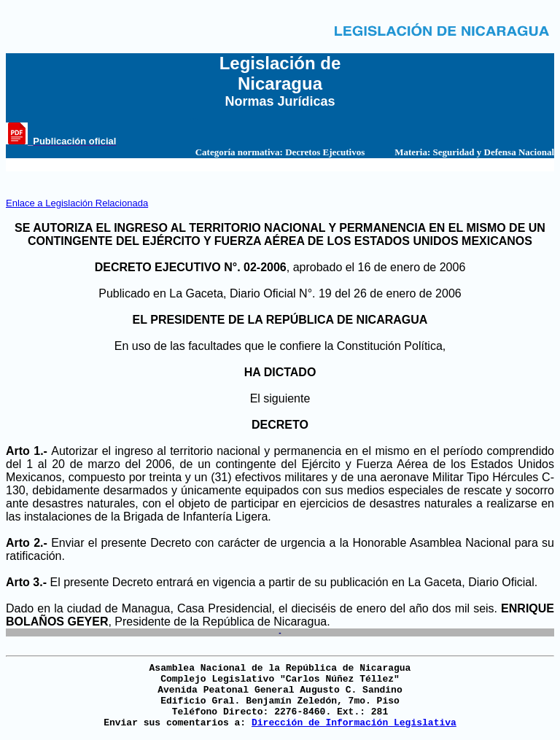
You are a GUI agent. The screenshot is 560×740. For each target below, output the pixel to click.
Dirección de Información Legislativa (354, 723)
